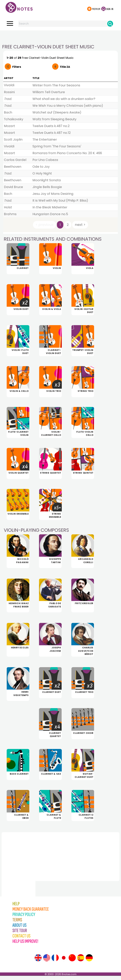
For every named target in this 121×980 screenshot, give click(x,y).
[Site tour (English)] (38, 962)
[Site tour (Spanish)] (81, 962)
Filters (17, 67)
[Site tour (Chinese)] (72, 962)
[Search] (110, 24)
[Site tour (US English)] (47, 962)
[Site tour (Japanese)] (64, 962)
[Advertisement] (60, 37)
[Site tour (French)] (55, 962)
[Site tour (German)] (89, 962)
